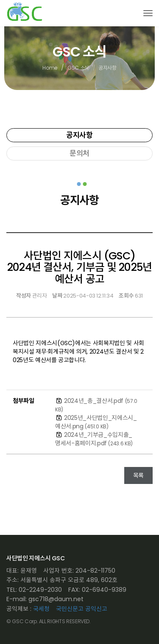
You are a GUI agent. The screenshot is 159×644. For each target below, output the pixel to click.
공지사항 (79, 135)
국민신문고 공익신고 (82, 609)
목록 (138, 475)
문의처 (79, 153)
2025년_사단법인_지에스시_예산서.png (96, 422)
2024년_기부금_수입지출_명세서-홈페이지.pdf (94, 439)
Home (50, 68)
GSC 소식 (78, 68)
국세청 (41, 609)
